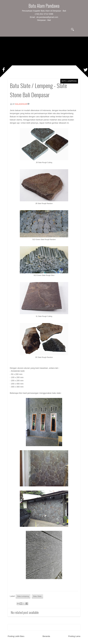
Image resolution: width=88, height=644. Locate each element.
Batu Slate (37, 596)
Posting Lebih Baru (16, 636)
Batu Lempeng (69, 81)
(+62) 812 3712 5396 (44, 14)
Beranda (46, 636)
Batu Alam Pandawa (44, 6)
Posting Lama (74, 636)
